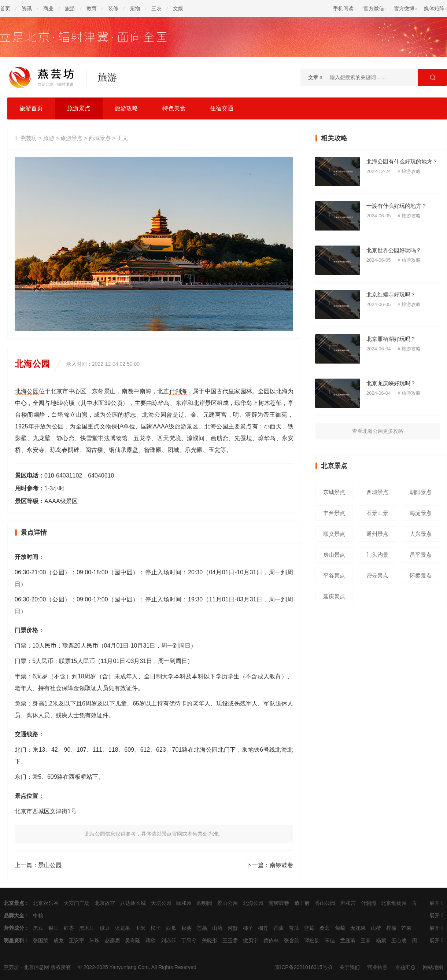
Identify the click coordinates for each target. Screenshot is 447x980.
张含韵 (292, 940)
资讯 (27, 8)
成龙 (59, 940)
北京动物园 (394, 903)
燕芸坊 (29, 138)
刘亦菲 (169, 940)
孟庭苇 (348, 940)
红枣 (69, 928)
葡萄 (340, 928)
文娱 (178, 8)
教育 (92, 8)
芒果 (406, 928)
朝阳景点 (421, 492)
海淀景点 (421, 513)
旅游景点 (79, 108)
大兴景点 (421, 534)
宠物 (135, 8)
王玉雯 (230, 940)
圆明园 (204, 903)
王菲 (366, 940)
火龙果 (122, 928)
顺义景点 (334, 534)
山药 (217, 928)
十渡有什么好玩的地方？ (397, 206)
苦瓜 (294, 928)
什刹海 (178, 391)
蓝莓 (309, 928)
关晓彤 (210, 940)
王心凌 (399, 940)
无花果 (358, 928)
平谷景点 (334, 576)
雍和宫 (348, 903)
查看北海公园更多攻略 (378, 431)
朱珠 (95, 940)
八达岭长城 (133, 903)
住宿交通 (222, 108)
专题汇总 (405, 967)
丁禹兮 (189, 940)
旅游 (70, 8)
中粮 (38, 915)
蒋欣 (151, 940)
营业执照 (377, 967)
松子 (156, 928)
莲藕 (202, 928)
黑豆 (38, 928)
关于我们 (350, 967)
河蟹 (233, 928)
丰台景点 (334, 513)
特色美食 (174, 108)
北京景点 (14, 903)
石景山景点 (377, 515)
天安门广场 (77, 903)
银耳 (53, 928)
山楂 (376, 928)
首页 (5, 8)
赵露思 (112, 940)
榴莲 (263, 928)
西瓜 (171, 928)
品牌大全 (14, 915)
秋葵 (186, 928)
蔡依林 (271, 940)
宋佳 (330, 940)
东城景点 (334, 492)
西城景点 (100, 138)
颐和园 (184, 903)
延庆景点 (334, 596)
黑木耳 (87, 928)
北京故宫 (105, 903)
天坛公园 (161, 903)
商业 (48, 8)
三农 (156, 8)
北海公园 (27, 391)
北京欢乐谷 (46, 903)
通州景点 (377, 534)
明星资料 (14, 940)
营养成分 (14, 928)
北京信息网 (36, 967)
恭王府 (302, 903)
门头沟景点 (377, 557)
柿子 (248, 928)
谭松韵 (312, 940)
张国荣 (41, 940)
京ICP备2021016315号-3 (303, 967)
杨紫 (381, 940)
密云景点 (377, 576)
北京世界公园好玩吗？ (394, 250)
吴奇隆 (133, 940)
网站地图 (433, 967)
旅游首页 (31, 108)
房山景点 (334, 555)
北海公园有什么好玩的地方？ (402, 161)
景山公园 (50, 865)
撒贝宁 (251, 940)
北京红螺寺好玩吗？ (391, 294)
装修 (113, 8)
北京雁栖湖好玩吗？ (391, 339)
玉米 (140, 928)
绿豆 (105, 928)
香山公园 (325, 903)
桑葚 (325, 928)
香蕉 (278, 928)
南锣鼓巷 (281, 865)
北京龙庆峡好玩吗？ (391, 383)
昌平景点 (421, 555)
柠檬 (391, 928)
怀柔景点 (421, 576)
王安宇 (77, 940)
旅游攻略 (126, 108)
